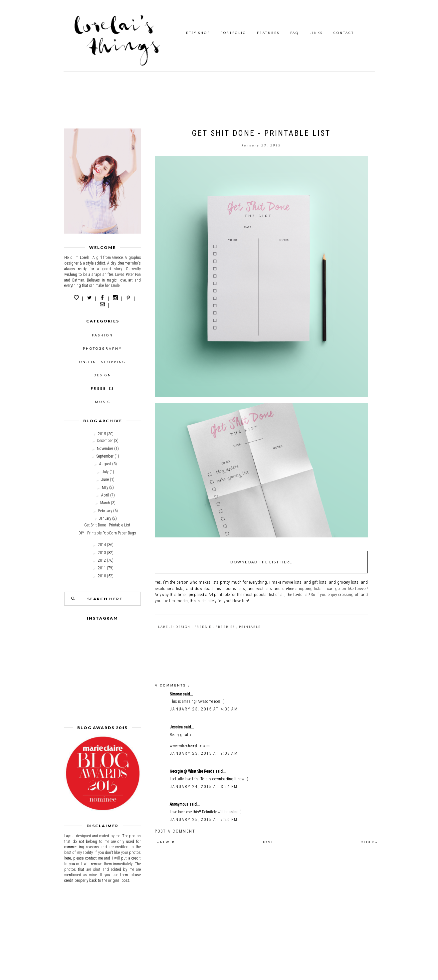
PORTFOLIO (233, 33)
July (105, 472)
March (105, 503)
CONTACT (344, 33)
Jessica (177, 727)
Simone (176, 694)
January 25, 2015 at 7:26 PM (204, 820)
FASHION (103, 335)
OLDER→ (369, 842)
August (105, 464)
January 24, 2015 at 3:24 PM (204, 787)
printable (250, 627)
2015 (102, 434)
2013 (102, 553)
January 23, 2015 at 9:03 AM (204, 753)
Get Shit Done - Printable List (107, 525)
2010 (102, 576)
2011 (102, 568)
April (105, 495)
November (105, 449)
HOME (268, 842)
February (105, 511)
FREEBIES (103, 388)
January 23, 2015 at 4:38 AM (204, 709)
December (105, 441)
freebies (226, 627)
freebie (204, 627)
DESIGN (103, 375)
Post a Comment (175, 831)
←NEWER (166, 842)
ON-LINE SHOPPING (103, 362)
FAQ (295, 33)
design (184, 627)
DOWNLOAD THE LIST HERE (261, 562)
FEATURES (268, 33)
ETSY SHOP (198, 33)
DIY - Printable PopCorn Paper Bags (107, 533)
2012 (102, 560)
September (105, 456)
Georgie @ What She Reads (193, 771)
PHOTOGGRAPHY (103, 348)
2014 (102, 545)
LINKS (316, 33)
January (105, 518)
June (105, 480)
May (105, 488)
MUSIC (103, 402)
